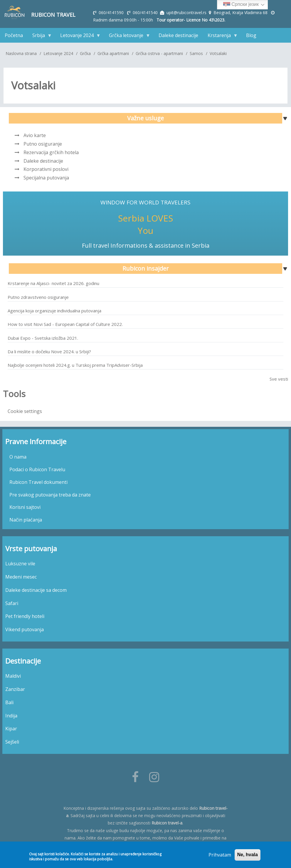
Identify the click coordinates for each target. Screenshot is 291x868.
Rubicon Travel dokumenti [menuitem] (38, 482)
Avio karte (35, 135)
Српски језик (241, 5)
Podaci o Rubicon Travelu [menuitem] (37, 469)
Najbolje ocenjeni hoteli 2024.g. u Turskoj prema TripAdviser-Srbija (75, 365)
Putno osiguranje (43, 144)
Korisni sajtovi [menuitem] (25, 507)
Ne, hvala (248, 855)
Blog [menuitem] (251, 35)
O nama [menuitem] (18, 457)
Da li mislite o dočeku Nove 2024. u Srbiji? (49, 351)
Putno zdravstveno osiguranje (38, 297)
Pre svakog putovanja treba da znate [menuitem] (50, 495)
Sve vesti (279, 379)
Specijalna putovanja (46, 178)
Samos (196, 53)
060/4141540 (146, 13)
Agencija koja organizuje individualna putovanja (54, 311)
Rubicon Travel (53, 15)
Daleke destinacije (43, 161)
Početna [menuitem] (14, 35)
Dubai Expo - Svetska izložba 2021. (43, 338)
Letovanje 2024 (58, 53)
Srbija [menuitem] (40, 37)
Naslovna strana (21, 53)
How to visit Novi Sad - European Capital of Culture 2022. (65, 324)
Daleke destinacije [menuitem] (178, 35)
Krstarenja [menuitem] (220, 37)
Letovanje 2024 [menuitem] (78, 37)
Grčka (85, 53)
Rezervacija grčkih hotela (51, 152)
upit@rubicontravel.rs (186, 13)
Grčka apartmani (113, 53)
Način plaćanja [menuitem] (26, 520)
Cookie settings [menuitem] (25, 411)
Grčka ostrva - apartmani (159, 53)
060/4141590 (112, 13)
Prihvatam (220, 855)
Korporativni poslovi (46, 169)
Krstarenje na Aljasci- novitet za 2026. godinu (53, 283)
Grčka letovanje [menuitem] (127, 37)
